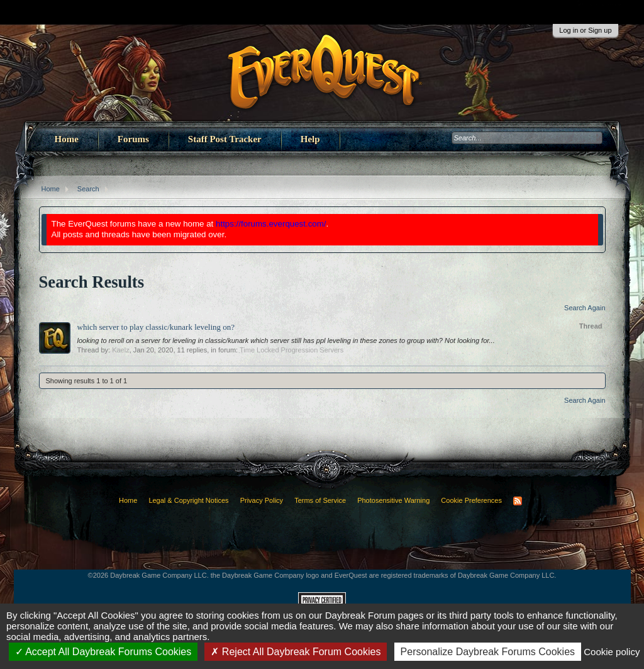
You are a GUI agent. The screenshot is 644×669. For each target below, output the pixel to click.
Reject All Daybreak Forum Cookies (296, 652)
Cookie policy (612, 652)
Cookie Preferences (471, 500)
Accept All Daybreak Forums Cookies (103, 652)
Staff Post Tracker (225, 139)
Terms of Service (320, 500)
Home (67, 139)
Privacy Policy (262, 500)
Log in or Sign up (585, 30)
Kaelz (121, 350)
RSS (518, 501)
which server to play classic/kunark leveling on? (156, 327)
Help (310, 139)
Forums (133, 139)
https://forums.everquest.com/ (271, 224)
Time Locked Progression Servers (291, 350)
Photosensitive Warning (393, 500)
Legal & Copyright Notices (188, 500)
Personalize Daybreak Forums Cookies (488, 652)
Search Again (585, 308)
